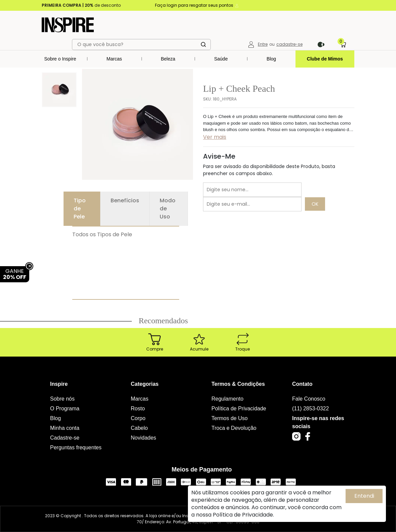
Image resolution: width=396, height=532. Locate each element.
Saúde (221, 59)
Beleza (168, 59)
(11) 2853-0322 (310, 408)
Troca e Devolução (234, 428)
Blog (271, 59)
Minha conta (65, 428)
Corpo (138, 418)
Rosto (138, 408)
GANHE (15, 274)
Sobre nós (62, 399)
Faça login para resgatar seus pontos (197, 5)
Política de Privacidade (239, 408)
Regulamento (227, 399)
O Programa (65, 408)
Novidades (144, 438)
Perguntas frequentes (76, 447)
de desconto (81, 5)
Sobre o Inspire (60, 59)
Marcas (114, 59)
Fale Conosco (309, 399)
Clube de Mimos (325, 59)
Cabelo (139, 428)
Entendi (364, 496)
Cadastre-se (65, 438)
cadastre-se (289, 44)
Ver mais (215, 137)
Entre (263, 44)
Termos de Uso (230, 418)
